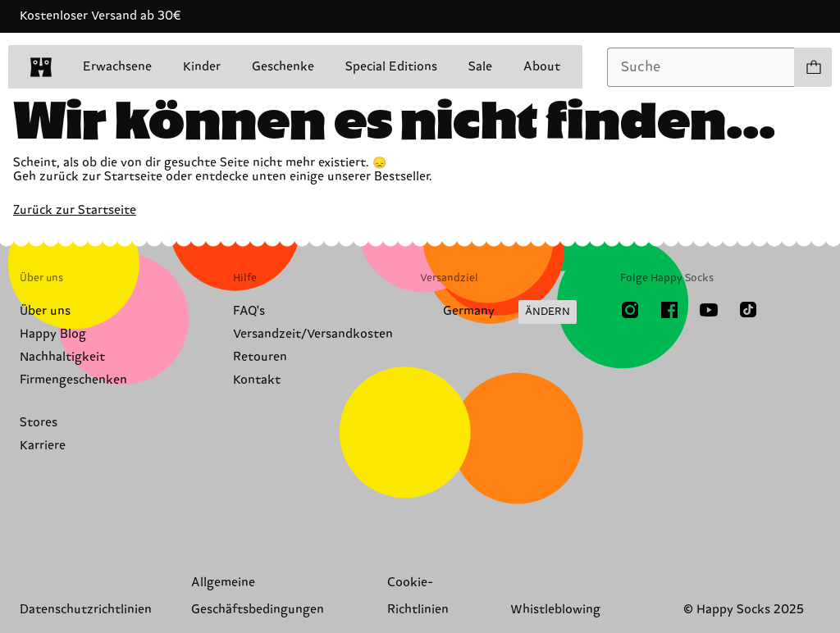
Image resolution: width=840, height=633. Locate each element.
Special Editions (391, 67)
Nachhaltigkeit (62, 357)
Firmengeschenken (73, 380)
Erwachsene (117, 67)
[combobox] (701, 67)
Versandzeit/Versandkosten (313, 334)
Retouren (260, 357)
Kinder (202, 67)
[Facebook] (669, 310)
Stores (39, 423)
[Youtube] (709, 310)
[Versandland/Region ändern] (498, 312)
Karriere (43, 446)
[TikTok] (748, 310)
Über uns (45, 311)
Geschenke (283, 67)
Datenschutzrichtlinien (86, 610)
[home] (41, 67)
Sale (480, 67)
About (542, 67)
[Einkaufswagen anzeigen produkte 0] (813, 67)
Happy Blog (53, 334)
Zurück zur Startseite (75, 210)
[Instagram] (630, 310)
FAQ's (249, 311)
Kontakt (257, 380)
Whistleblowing (555, 610)
